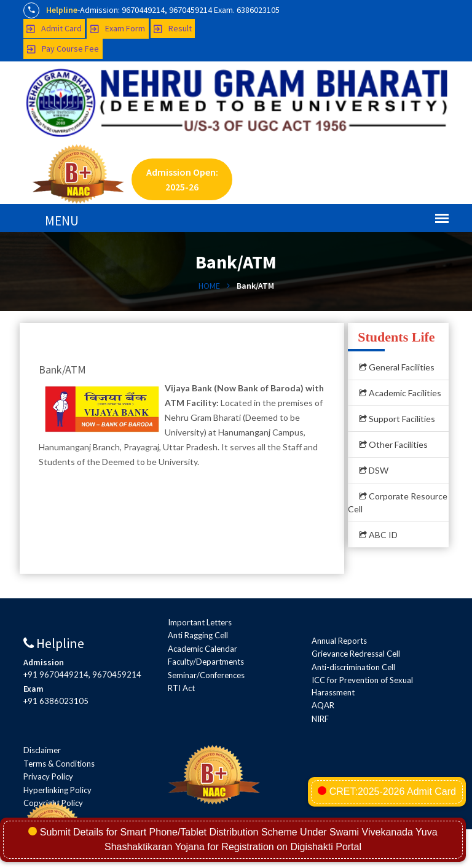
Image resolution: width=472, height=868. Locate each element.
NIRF (320, 719)
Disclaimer (42, 750)
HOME (209, 286)
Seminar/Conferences (206, 675)
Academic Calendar (203, 649)
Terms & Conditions (59, 764)
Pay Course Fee (63, 49)
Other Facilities (393, 444)
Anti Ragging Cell (198, 635)
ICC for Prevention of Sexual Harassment (362, 686)
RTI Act (181, 688)
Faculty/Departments (206, 662)
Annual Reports (339, 641)
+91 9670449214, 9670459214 (82, 674)
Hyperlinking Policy (57, 790)
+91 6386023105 (56, 701)
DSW (374, 470)
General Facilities (397, 367)
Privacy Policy (48, 776)
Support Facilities (397, 419)
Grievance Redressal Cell (356, 654)
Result (173, 29)
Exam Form (118, 29)
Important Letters (200, 622)
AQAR (323, 705)
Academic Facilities (400, 393)
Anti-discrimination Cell (353, 667)
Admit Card (54, 29)
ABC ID (378, 535)
